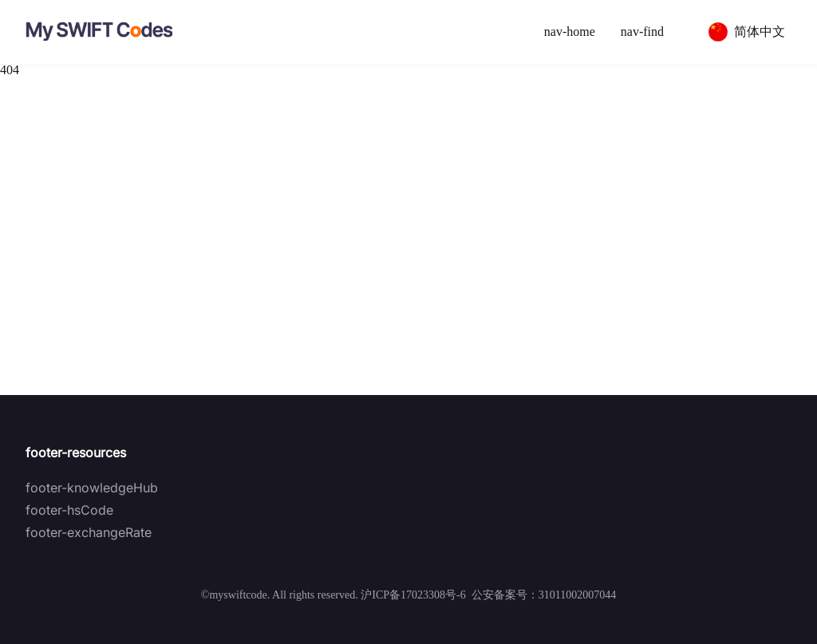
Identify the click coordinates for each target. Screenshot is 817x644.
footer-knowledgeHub (92, 488)
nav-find (642, 32)
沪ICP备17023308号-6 (413, 595)
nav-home (570, 32)
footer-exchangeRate (89, 532)
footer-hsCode (69, 510)
